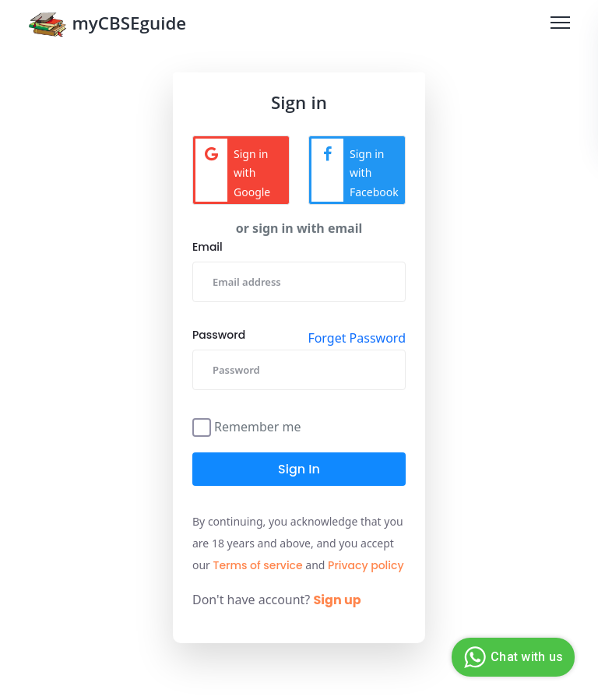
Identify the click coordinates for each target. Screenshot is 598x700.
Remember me (258, 426)
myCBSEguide (107, 26)
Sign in (299, 469)
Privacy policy (366, 565)
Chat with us (511, 657)
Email (208, 247)
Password (219, 335)
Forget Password (357, 338)
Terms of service (258, 565)
